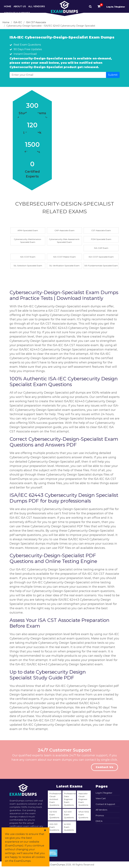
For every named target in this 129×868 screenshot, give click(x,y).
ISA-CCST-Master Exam (64, 257)
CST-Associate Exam (101, 230)
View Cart (101, 798)
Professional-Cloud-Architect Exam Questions (55, 799)
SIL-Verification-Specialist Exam (64, 266)
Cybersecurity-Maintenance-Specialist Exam (28, 241)
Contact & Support (17, 13)
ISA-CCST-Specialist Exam (101, 257)
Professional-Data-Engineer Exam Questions (70, 799)
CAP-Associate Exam (64, 230)
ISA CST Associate (36, 22)
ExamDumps (58, 865)
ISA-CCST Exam (28, 257)
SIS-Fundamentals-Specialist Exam (101, 266)
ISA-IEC (18, 22)
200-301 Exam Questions (54, 827)
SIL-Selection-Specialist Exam (28, 266)
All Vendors (37, 6)
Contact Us (105, 767)
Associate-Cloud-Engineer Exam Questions (83, 799)
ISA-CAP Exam (101, 248)
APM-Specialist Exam (28, 230)
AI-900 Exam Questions (69, 827)
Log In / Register (116, 7)
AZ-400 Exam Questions (69, 815)
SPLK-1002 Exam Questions (84, 815)
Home (8, 6)
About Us (20, 6)
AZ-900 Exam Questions (54, 815)
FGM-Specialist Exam (101, 239)
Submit (113, 75)
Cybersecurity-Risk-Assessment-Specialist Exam (64, 241)
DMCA (99, 821)
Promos (100, 815)
